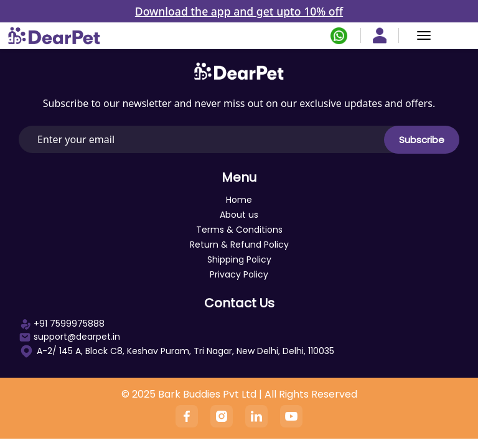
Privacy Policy (239, 274)
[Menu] (424, 35)
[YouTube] (291, 416)
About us (239, 215)
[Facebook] (187, 416)
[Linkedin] (256, 416)
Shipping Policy (239, 259)
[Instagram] (222, 416)
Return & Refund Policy (239, 245)
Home (239, 200)
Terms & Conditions (239, 230)
